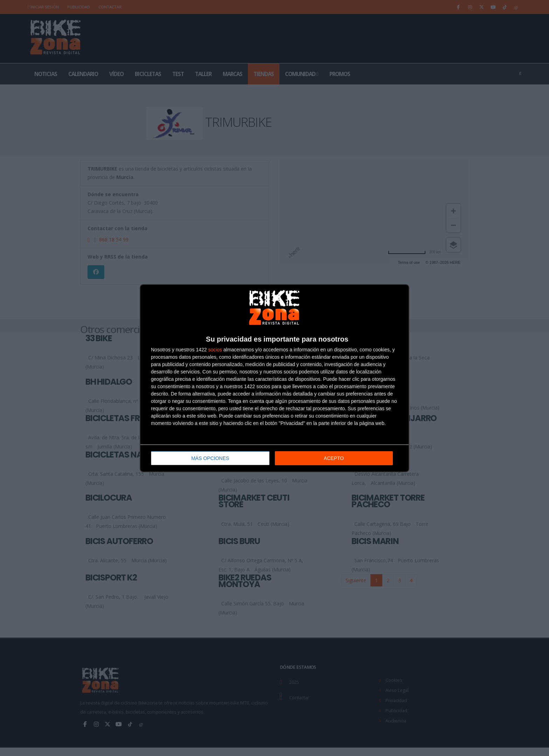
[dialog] (274, 378)
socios (215, 350)
